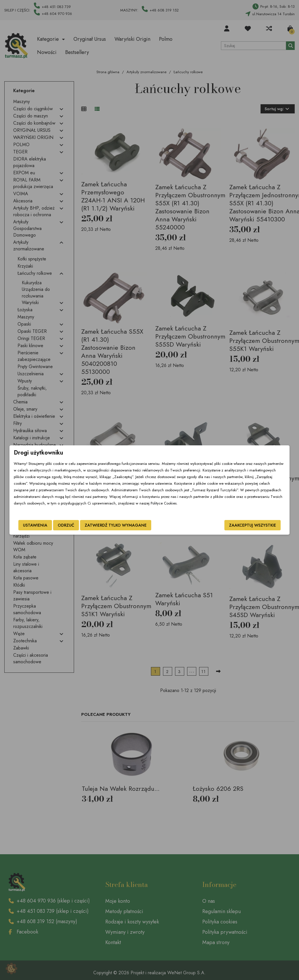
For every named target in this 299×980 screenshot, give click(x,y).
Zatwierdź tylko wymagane (116, 525)
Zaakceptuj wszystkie (253, 525)
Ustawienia (35, 525)
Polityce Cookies (164, 503)
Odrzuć (66, 525)
